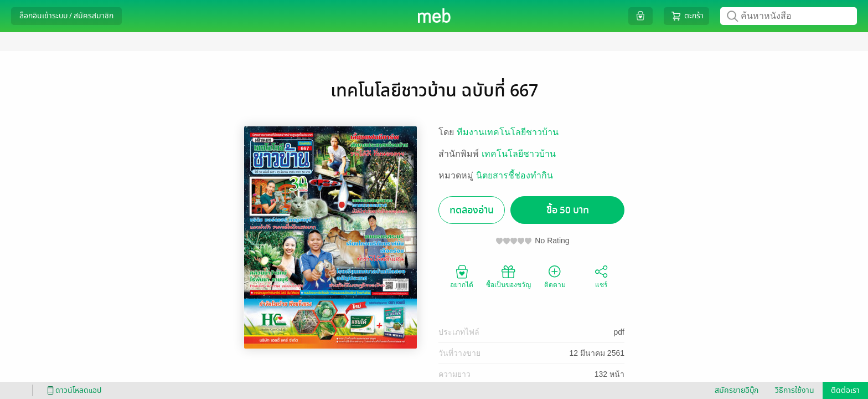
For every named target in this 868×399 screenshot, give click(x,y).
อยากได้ (462, 276)
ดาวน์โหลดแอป (73, 390)
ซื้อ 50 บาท (568, 210)
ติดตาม (555, 276)
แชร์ (601, 276)
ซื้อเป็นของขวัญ (508, 276)
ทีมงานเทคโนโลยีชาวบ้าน (508, 132)
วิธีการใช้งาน (795, 390)
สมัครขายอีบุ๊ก (737, 390)
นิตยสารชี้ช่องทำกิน (515, 175)
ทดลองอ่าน (472, 210)
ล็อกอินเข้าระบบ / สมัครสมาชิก (66, 16)
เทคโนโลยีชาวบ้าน (519, 154)
